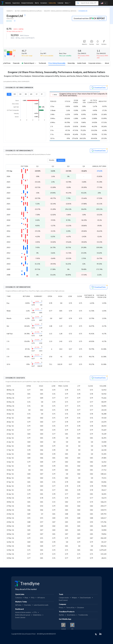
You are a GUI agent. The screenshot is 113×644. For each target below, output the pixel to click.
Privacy (61, 608)
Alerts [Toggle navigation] (37, 3)
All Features (41, 598)
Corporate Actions (95, 63)
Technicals (42, 63)
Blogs (26, 598)
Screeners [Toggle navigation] (44, 3)
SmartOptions (71, 615)
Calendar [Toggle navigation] (61, 3)
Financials (16, 63)
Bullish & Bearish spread (23, 615)
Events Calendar (20, 618)
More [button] (68, 3)
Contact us (19, 598)
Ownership (71, 63)
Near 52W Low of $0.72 (15, 31)
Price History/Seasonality (57, 63)
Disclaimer (81, 608)
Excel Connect (63, 600)
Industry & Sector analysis (23, 612)
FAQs (33, 598)
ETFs (35, 612)
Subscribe (52, 3)
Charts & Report (28, 63)
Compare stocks (64, 598)
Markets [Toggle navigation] (8, 3)
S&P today (18, 605)
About (107, 63)
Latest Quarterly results (41, 605)
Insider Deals (82, 63)
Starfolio (61, 615)
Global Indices (37, 615)
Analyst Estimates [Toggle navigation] (27, 3)
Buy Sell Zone (6, 63)
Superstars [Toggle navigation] (16, 3)
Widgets (74, 598)
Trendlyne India (83, 615)
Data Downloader (85, 598)
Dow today (27, 605)
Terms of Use (70, 608)
